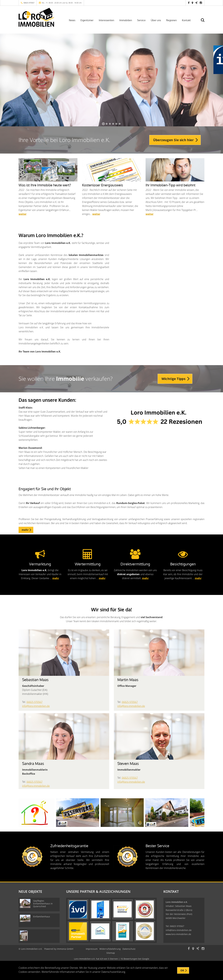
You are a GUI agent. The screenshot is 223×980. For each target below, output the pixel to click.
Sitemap (111, 953)
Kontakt (186, 20)
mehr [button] (25, 530)
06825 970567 (34, 702)
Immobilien (126, 20)
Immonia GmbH (65, 949)
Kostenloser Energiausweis (103, 185)
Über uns (156, 20)
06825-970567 (29, 3)
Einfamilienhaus (42, 917)
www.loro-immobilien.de (178, 934)
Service (141, 20)
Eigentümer (87, 20)
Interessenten (106, 20)
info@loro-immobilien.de (36, 706)
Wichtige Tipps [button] (174, 379)
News (72, 20)
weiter (23, 214)
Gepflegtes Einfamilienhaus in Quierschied (43, 904)
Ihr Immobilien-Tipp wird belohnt (171, 185)
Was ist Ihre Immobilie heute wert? (45, 185)
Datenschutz (129, 949)
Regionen (171, 20)
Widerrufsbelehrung (110, 949)
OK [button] (182, 970)
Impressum (92, 949)
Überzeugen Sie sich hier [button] (174, 140)
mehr (56, 578)
